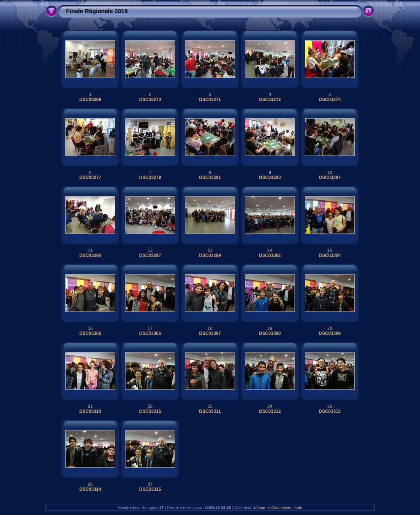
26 (90, 484)
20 (330, 328)
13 (210, 250)
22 (150, 406)
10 (330, 172)
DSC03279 (150, 177)
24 (270, 406)
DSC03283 (270, 177)
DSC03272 (270, 99)
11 (90, 250)
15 (330, 250)
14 (270, 250)
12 (150, 250)
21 (90, 406)
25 (330, 406)
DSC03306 (150, 333)
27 (150, 484)
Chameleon (281, 507)
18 (210, 328)
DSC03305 (90, 333)
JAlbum (260, 507)
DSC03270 (150, 99)
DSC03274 (330, 99)
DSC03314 (90, 489)
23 (210, 406)
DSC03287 (330, 177)
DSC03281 (210, 177)
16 (90, 328)
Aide (298, 507)
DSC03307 (210, 333)
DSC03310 (90, 411)
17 (150, 328)
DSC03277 (90, 177)
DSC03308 (270, 333)
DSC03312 (270, 411)
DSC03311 (210, 411)
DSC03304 (330, 255)
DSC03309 (330, 333)
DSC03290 (90, 255)
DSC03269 (90, 99)
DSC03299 (210, 255)
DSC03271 (210, 99)
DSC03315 (150, 411)
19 (270, 328)
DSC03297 (150, 255)
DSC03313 (330, 411)
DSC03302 (270, 255)
